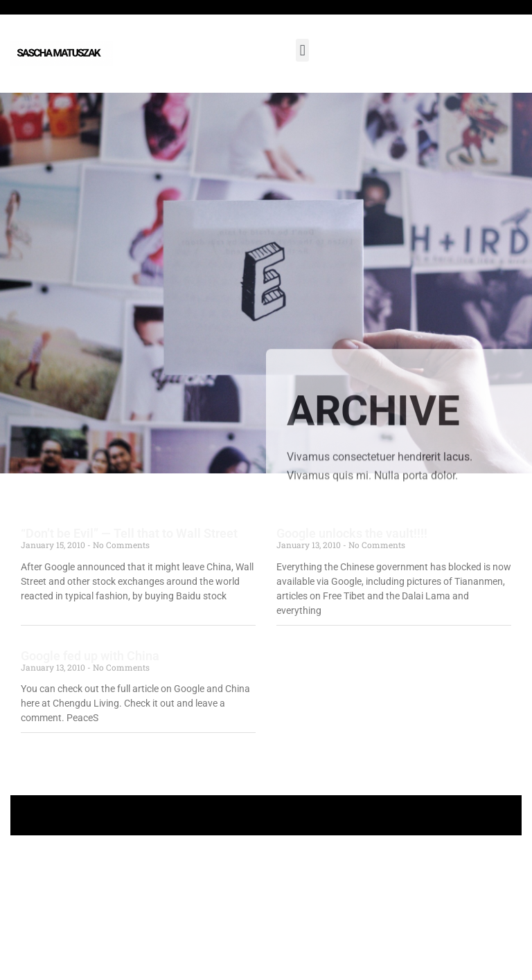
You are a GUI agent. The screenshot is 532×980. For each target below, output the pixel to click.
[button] (302, 50)
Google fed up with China (90, 656)
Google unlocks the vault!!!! (352, 533)
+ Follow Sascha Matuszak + (266, 815)
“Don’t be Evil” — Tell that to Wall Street (129, 533)
